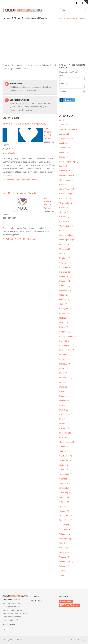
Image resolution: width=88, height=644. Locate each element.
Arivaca (64, 134)
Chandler (65, 198)
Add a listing (36, 601)
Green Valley (66, 313)
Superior (65, 497)
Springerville (66, 483)
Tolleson (64, 511)
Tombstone (66, 516)
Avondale (65, 148)
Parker (64, 391)
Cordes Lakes (67, 226)
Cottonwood (66, 235)
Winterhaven (66, 562)
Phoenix (65, 414)
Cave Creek (66, 194)
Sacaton (64, 447)
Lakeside (65, 341)
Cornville (65, 231)
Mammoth (65, 355)
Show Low (65, 470)
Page (63, 387)
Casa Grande (67, 189)
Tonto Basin (66, 520)
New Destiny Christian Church (19, 193)
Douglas (64, 244)
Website (11, 153)
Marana (64, 359)
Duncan (64, 254)
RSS (4, 629)
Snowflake (65, 479)
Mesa (64, 369)
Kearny (64, 327)
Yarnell (64, 571)
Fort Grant (65, 277)
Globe (63, 304)
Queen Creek (67, 442)
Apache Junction (68, 129)
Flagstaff (65, 267)
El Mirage (65, 258)
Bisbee (64, 157)
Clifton (64, 208)
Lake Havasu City (68, 336)
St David (65, 488)
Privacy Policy (9, 625)
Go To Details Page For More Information (20, 180)
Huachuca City (67, 323)
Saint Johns (66, 456)
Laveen (64, 346)
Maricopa (65, 364)
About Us (69, 640)
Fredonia (65, 286)
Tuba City (65, 525)
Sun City (65, 493)
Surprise (64, 502)
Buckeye (65, 171)
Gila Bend (65, 290)
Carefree (65, 185)
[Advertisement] (44, 40)
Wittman (64, 566)
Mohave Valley (67, 378)
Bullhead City (67, 175)
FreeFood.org (66, 601)
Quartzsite (65, 437)
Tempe (64, 506)
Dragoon (65, 249)
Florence (65, 272)
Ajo (62, 120)
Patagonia (65, 396)
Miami (63, 373)
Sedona (64, 465)
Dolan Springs (67, 240)
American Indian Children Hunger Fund (24, 124)
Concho (64, 217)
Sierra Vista (66, 474)
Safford (64, 451)
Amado (64, 125)
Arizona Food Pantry (71, 18)
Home (60, 18)
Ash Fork (65, 143)
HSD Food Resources (70, 605)
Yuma (63, 575)
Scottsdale (65, 460)
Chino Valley (66, 203)
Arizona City (66, 139)
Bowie (63, 166)
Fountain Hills (67, 281)
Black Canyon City (69, 162)
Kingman (65, 332)
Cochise (64, 212)
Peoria (64, 410)
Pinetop (64, 424)
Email (5, 153)
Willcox (64, 548)
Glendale (65, 300)
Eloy (63, 263)
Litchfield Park (67, 350)
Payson (64, 401)
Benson (64, 152)
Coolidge (65, 221)
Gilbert (64, 295)
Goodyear (65, 309)
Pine (63, 419)
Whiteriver (65, 534)
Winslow (64, 557)
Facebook (7, 629)
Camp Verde (66, 180)
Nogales (64, 382)
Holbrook (65, 318)
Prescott (64, 428)
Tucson (65, 529)
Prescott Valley (67, 433)
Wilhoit (64, 543)
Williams (64, 552)
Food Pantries (23, 12)
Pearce (64, 405)
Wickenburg (66, 539)
